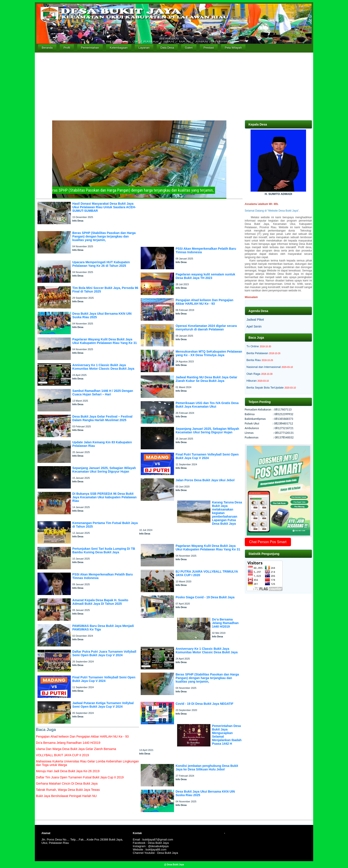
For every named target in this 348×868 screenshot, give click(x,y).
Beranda (47, 48)
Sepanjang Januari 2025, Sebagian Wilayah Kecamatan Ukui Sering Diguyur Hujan (104, 470)
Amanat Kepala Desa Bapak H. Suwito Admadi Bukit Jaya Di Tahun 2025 (100, 602)
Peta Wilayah (233, 48)
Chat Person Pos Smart (268, 542)
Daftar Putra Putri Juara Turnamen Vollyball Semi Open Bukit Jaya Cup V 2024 (104, 653)
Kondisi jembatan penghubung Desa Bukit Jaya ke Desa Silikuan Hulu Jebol (207, 768)
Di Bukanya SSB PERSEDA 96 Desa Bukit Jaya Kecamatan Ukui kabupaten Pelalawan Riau (104, 497)
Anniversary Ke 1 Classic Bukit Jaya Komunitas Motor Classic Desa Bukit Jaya (103, 367)
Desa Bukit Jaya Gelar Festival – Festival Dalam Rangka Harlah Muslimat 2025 (102, 418)
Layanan (144, 48)
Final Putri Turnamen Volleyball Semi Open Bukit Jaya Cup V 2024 (104, 679)
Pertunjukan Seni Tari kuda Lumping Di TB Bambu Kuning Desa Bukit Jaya (104, 550)
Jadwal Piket (255, 320)
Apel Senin (254, 326)
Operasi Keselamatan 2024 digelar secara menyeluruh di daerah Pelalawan (206, 328)
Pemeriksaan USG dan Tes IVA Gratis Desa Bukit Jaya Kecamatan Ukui (207, 405)
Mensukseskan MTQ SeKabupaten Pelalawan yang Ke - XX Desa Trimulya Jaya (209, 353)
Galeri (189, 48)
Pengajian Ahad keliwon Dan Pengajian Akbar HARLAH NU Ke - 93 (204, 302)
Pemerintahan (90, 48)
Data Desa (167, 48)
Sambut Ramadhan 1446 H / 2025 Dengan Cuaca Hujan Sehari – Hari (103, 393)
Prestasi (209, 48)
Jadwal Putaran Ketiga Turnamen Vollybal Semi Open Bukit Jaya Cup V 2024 (103, 705)
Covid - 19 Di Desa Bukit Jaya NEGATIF (204, 704)
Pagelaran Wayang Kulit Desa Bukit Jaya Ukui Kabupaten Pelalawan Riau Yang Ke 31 (105, 341)
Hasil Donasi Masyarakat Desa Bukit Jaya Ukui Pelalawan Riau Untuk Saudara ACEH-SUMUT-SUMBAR (104, 207)
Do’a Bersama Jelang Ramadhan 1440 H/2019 (225, 623)
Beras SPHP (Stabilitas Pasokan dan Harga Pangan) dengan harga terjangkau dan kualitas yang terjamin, (104, 236)
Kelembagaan (119, 48)
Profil (67, 48)
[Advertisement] (174, 86)
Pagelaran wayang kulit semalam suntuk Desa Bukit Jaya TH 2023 (205, 276)
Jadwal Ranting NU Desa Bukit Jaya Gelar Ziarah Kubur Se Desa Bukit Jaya (206, 379)
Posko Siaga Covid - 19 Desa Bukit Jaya (205, 597)
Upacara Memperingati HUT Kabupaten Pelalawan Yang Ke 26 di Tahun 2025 (101, 264)
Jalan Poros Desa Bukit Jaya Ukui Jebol (205, 480)
